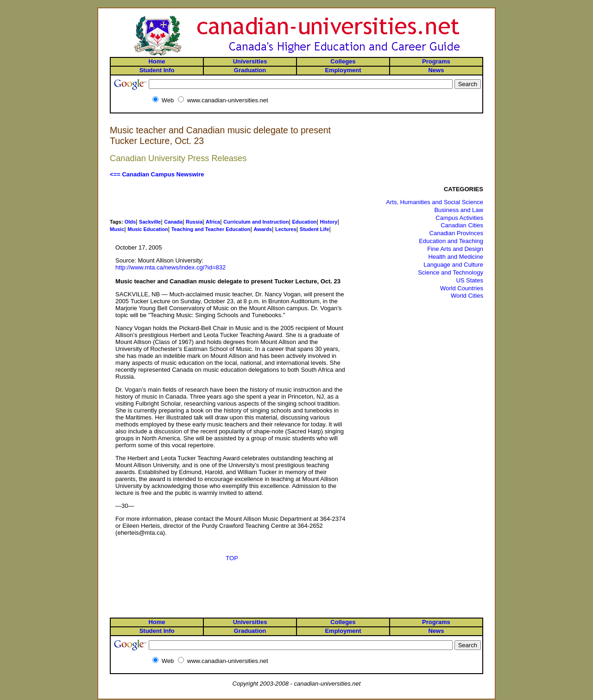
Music (117, 229)
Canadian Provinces (456, 233)
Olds (130, 222)
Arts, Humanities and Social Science (435, 202)
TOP (232, 558)
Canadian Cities (462, 225)
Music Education (148, 229)
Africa (213, 222)
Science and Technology (451, 272)
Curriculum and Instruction (256, 222)
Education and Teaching (451, 241)
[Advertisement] (232, 198)
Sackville (150, 222)
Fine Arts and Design (455, 249)
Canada (173, 222)
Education (304, 222)
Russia (194, 222)
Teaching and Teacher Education (211, 229)
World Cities (467, 296)
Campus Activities (459, 218)
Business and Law (459, 210)
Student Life (315, 229)
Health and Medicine (456, 257)
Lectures (286, 229)
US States (470, 280)
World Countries (462, 288)
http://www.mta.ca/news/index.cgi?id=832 (170, 267)
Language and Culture (453, 265)
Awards (263, 229)
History (329, 222)
